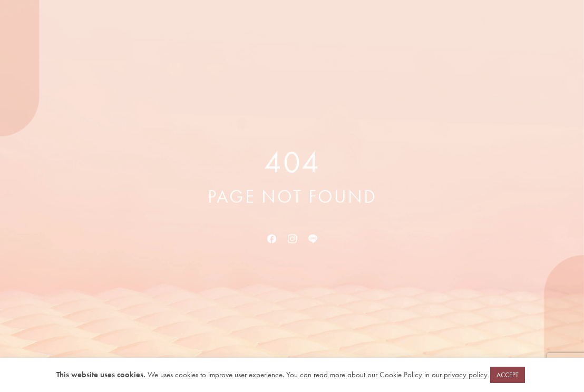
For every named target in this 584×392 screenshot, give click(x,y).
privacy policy (466, 375)
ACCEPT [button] (508, 375)
